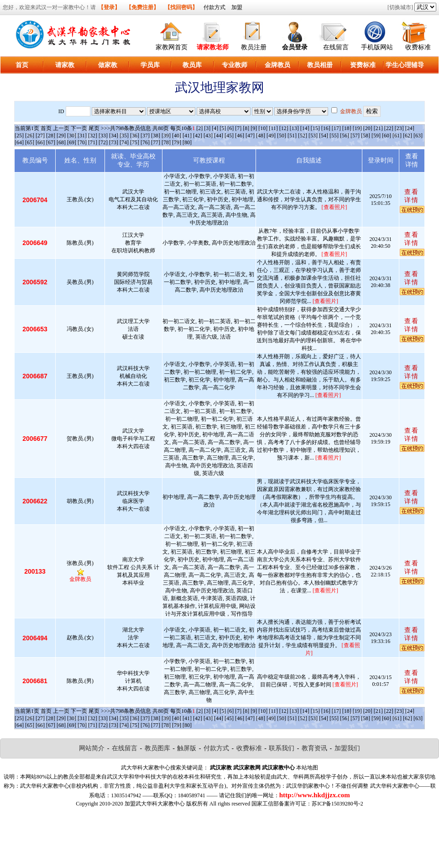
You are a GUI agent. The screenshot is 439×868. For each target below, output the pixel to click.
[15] (315, 128)
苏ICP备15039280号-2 (337, 804)
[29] (61, 136)
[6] (230, 128)
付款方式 (214, 7)
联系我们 (282, 748)
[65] (30, 142)
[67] (51, 142)
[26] (30, 136)
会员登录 (295, 47)
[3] (207, 128)
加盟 (237, 7)
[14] (305, 128)
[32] (93, 136)
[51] (292, 136)
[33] (103, 136)
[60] (387, 136)
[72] (103, 142)
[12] (284, 128)
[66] (40, 142)
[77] (156, 142)
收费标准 (418, 47)
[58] (366, 136)
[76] (145, 142)
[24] (410, 128)
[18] (347, 128)
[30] (72, 136)
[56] (345, 136)
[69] (72, 142)
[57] (355, 136)
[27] (40, 136)
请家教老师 (213, 47)
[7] (238, 128)
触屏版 (187, 748)
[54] (324, 136)
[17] (336, 128)
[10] (263, 128)
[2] (199, 128)
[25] (19, 136)
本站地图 (307, 768)
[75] (135, 142)
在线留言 (336, 47)
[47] (250, 136)
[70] (82, 142)
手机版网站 (377, 47)
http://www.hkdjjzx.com (315, 795)
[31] (82, 136)
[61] (397, 136)
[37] (145, 136)
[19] (357, 128)
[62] (408, 136)
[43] (208, 136)
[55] (334, 136)
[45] (229, 136)
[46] (240, 136)
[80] (187, 142)
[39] (166, 136)
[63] (418, 136)
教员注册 (254, 47)
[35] (124, 136)
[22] (389, 128)
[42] (198, 136)
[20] (368, 128)
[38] (156, 136)
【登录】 (109, 7)
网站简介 (92, 748)
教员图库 (157, 748)
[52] (303, 136)
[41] (187, 136)
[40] (177, 136)
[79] (177, 142)
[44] (219, 136)
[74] (124, 142)
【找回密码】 (181, 7)
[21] (378, 128)
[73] (114, 142)
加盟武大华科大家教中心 (155, 804)
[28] (51, 136)
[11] (273, 128)
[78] (166, 142)
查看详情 (412, 196)
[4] (215, 128)
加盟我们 (347, 748)
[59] (376, 136)
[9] (254, 128)
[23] (399, 128)
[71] (93, 142)
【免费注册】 (142, 7)
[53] (313, 136)
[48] (261, 136)
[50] (282, 136)
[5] (223, 128)
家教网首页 (172, 47)
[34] (114, 136)
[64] (19, 142)
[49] (271, 136)
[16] (326, 128)
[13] (294, 128)
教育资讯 (314, 748)
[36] (135, 136)
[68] (61, 142)
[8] (246, 128)
